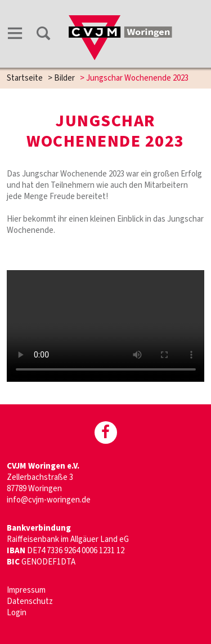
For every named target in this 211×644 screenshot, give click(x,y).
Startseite (25, 78)
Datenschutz (30, 601)
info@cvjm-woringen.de (49, 500)
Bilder (64, 78)
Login (17, 613)
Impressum (26, 590)
